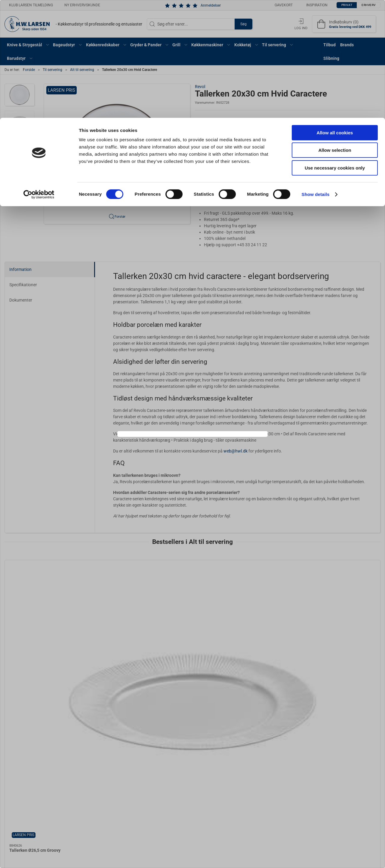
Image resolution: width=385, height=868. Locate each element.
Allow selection (335, 33)
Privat (178, 450)
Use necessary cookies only (335, 50)
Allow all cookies (335, 15)
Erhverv (206, 450)
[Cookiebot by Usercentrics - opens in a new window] (39, 77)
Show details (316, 77)
